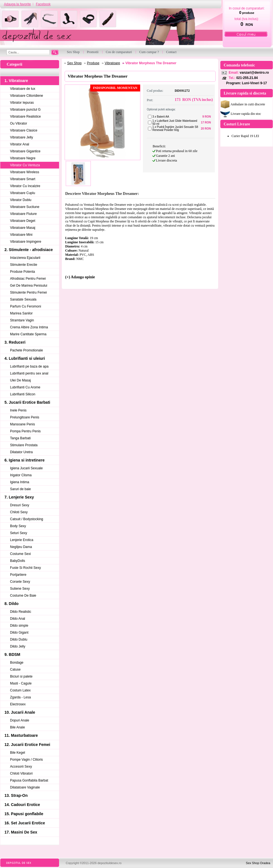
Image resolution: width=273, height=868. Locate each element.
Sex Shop (74, 63)
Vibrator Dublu (21, 200)
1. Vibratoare (16, 81)
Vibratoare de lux (23, 89)
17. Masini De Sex (21, 832)
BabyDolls (18, 561)
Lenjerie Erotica (22, 540)
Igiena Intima (20, 482)
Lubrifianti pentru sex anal (29, 373)
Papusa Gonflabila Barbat (29, 780)
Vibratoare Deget (23, 221)
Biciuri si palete (21, 676)
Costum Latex (20, 690)
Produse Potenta (22, 272)
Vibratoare (112, 63)
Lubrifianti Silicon (23, 394)
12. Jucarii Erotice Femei (27, 745)
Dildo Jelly (18, 646)
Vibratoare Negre (23, 158)
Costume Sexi (20, 554)
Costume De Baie (23, 596)
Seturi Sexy (19, 533)
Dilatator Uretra (21, 452)
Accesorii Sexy (21, 767)
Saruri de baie (20, 489)
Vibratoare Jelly (22, 137)
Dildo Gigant (19, 633)
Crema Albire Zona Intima (29, 327)
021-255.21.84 (247, 78)
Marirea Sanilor (21, 313)
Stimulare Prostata (24, 445)
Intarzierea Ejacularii (25, 258)
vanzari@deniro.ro (254, 73)
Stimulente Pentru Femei (28, 292)
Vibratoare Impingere (26, 242)
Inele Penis (18, 410)
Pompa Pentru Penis (25, 431)
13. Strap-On (16, 795)
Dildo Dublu (19, 639)
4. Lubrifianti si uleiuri (25, 358)
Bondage (17, 663)
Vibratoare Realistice (25, 116)
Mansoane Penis (22, 424)
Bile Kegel (18, 753)
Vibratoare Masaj (23, 228)
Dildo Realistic (21, 612)
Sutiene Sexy (20, 589)
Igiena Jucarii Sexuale (26, 468)
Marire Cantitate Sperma (28, 334)
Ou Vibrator (19, 123)
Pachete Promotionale (26, 350)
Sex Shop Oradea (258, 863)
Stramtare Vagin (22, 320)
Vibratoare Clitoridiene (27, 96)
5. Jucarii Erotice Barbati (27, 402)
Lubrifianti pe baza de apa (29, 366)
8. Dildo (12, 604)
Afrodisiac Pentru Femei (28, 279)
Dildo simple (19, 626)
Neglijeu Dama (21, 547)
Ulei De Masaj (20, 380)
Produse (93, 63)
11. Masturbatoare (21, 735)
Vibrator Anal (20, 144)
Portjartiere (18, 575)
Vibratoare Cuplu (23, 193)
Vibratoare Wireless (25, 172)
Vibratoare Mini (21, 235)
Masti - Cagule (21, 683)
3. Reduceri (15, 342)
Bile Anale (17, 727)
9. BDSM (12, 654)
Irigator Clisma (21, 475)
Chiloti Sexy (19, 512)
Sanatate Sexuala (23, 299)
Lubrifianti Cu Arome (25, 387)
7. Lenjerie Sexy (19, 497)
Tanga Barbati (20, 438)
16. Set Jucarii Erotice (25, 823)
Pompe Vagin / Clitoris (26, 760)
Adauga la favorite (17, 4)
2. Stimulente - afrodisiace (29, 250)
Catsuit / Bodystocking (27, 519)
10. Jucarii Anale (20, 712)
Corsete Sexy (20, 582)
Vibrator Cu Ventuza (25, 165)
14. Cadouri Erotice (22, 805)
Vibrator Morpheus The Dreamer (151, 63)
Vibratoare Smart (23, 179)
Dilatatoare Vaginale (25, 787)
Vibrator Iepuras (22, 103)
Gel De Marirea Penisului (29, 286)
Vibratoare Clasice (24, 130)
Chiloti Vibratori (21, 773)
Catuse (15, 669)
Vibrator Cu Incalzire (25, 186)
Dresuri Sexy (20, 505)
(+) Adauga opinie (80, 277)
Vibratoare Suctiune (25, 207)
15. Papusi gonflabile (24, 814)
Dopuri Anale (20, 720)
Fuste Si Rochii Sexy (25, 568)
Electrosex (18, 704)
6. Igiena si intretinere (25, 460)
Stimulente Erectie (24, 265)
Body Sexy (18, 526)
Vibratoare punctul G (25, 110)
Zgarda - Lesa (20, 697)
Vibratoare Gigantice (25, 151)
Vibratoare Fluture (23, 214)
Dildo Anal (18, 619)
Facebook (43, 4)
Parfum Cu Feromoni (25, 306)
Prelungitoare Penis (25, 417)
